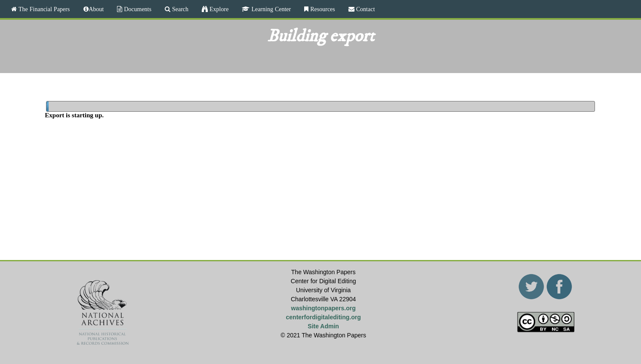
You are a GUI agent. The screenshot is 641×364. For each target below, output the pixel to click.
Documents (137, 9)
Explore (218, 9)
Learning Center (270, 9)
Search (179, 9)
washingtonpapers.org (324, 308)
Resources (322, 9)
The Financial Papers (43, 9)
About (96, 9)
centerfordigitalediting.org (324, 317)
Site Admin (323, 326)
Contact (365, 9)
